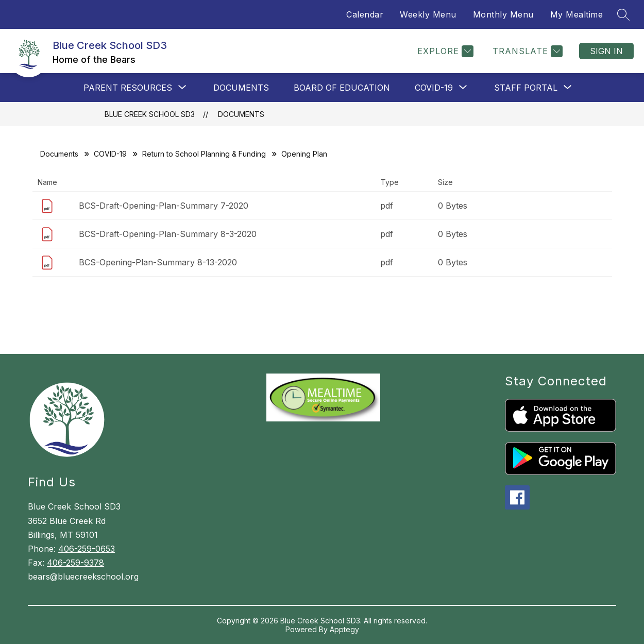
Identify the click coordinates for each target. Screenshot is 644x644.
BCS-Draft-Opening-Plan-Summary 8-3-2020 (168, 234)
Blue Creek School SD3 (150, 114)
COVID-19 (110, 154)
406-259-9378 (75, 563)
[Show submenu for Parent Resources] (128, 88)
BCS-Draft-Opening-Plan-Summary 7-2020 (164, 206)
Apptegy (344, 629)
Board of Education (342, 88)
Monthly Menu (503, 14)
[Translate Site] (526, 51)
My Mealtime (577, 14)
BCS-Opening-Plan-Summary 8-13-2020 (158, 262)
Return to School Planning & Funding (204, 154)
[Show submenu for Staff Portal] (526, 88)
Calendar (365, 14)
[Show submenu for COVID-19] (434, 88)
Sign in (606, 51)
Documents (241, 88)
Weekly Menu (428, 14)
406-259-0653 (87, 549)
